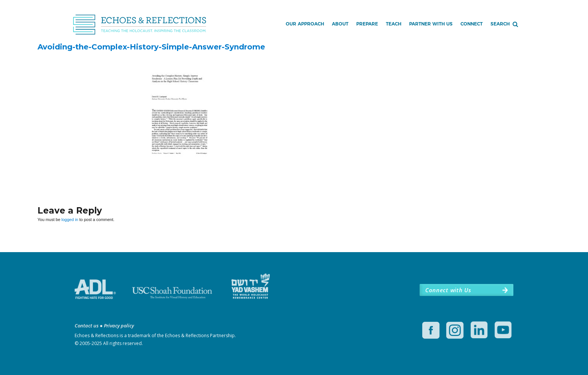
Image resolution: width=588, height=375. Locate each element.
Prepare (367, 24)
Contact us (87, 326)
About (340, 24)
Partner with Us (431, 24)
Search (500, 24)
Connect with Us (448, 290)
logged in (70, 220)
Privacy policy (119, 326)
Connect (472, 24)
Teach (394, 24)
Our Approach (305, 24)
